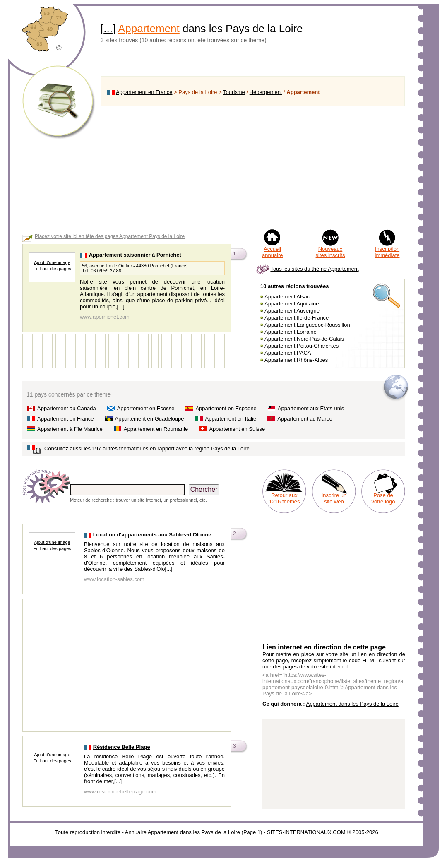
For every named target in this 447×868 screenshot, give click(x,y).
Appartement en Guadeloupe (150, 419)
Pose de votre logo (383, 498)
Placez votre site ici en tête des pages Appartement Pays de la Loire (110, 236)
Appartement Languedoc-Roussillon (307, 325)
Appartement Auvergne (292, 311)
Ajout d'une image (52, 262)
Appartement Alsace (288, 297)
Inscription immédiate (387, 252)
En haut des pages (52, 269)
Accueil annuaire (273, 252)
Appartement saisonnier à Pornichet (135, 255)
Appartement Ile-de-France (297, 318)
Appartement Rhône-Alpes (296, 360)
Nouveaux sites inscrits (330, 252)
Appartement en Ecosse (146, 408)
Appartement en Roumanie (156, 429)
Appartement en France (144, 92)
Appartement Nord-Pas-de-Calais (304, 339)
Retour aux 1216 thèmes (284, 498)
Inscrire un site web (334, 498)
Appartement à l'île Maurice (70, 429)
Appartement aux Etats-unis (311, 408)
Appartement (149, 29)
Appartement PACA (288, 353)
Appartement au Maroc (305, 419)
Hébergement (266, 92)
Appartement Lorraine (291, 332)
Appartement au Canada (67, 408)
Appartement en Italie (231, 419)
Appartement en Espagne (226, 408)
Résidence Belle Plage (122, 747)
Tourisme (234, 92)
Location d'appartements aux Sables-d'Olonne (152, 535)
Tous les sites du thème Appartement (314, 269)
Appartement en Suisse (237, 429)
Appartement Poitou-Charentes (302, 346)
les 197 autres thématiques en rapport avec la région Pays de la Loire (166, 448)
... (108, 29)
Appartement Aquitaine (292, 304)
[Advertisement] (253, 167)
